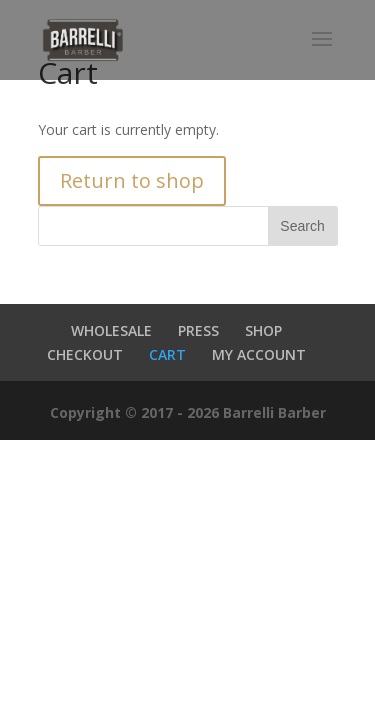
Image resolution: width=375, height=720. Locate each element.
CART (167, 354)
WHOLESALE (111, 330)
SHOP (263, 330)
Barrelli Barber (274, 412)
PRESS (198, 330)
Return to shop (132, 180)
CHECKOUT (85, 354)
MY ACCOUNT (259, 354)
